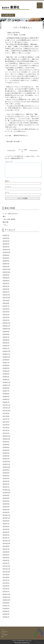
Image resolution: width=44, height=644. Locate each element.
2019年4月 (6, 371)
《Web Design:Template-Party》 (22, 643)
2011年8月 (6, 577)
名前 (7, 181)
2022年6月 (6, 281)
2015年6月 (6, 473)
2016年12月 (6, 436)
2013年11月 (6, 518)
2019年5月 (6, 368)
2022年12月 (6, 269)
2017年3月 (6, 431)
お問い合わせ (9, 15)
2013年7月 (6, 524)
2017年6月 (6, 422)
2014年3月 (6, 510)
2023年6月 (6, 258)
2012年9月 (6, 546)
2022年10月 (6, 272)
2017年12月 (6, 405)
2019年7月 (6, 363)
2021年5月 (6, 312)
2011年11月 (6, 569)
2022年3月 (6, 289)
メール (8, 187)
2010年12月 (6, 594)
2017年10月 (6, 411)
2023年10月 (6, 252)
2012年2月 (6, 561)
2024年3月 (6, 244)
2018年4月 (6, 397)
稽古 (18, 216)
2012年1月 (6, 563)
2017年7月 (6, 419)
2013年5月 (6, 529)
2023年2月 (6, 267)
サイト (7, 192)
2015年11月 (6, 464)
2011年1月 (6, 592)
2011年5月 (6, 583)
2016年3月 (6, 453)
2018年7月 (6, 391)
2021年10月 (6, 298)
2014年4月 (6, 507)
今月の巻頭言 (5, 635)
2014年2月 (6, 512)
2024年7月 (6, 236)
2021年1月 (6, 320)
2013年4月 (6, 532)
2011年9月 (6, 575)
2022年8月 (6, 278)
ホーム (3, 630)
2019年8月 (6, 360)
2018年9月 (6, 388)
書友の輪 (6, 222)
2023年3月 (6, 264)
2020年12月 (6, 323)
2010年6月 (6, 609)
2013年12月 (6, 515)
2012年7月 (6, 549)
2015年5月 (6, 476)
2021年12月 (6, 295)
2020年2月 (6, 346)
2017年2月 (6, 433)
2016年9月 (6, 442)
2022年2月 (6, 292)
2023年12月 (6, 250)
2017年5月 (6, 425)
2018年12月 (6, 382)
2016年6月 (6, 447)
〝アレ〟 (6, 225)
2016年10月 (6, 439)
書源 (3, 636)
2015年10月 (6, 467)
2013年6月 (6, 527)
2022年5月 (6, 284)
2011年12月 (6, 566)
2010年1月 (6, 617)
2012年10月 (6, 544)
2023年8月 (6, 255)
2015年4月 (6, 479)
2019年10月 (6, 357)
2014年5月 (6, 504)
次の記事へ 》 (18, 142)
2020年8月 (6, 334)
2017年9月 (6, 414)
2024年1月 (6, 247)
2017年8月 (6, 416)
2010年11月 (6, 597)
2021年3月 (6, 315)
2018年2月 (6, 399)
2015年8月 (6, 470)
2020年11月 (6, 326)
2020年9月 (6, 332)
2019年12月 (6, 351)
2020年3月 (6, 343)
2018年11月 (6, 385)
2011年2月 (6, 589)
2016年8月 (6, 445)
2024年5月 (6, 238)
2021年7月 (6, 306)
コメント (9, 162)
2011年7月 (6, 580)
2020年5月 (6, 340)
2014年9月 (6, 496)
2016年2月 (6, 456)
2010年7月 (6, 606)
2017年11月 (6, 408)
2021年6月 (6, 309)
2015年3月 (6, 481)
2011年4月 (6, 586)
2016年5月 (6, 450)
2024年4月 (6, 241)
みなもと (4, 633)
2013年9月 (6, 521)
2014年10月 (6, 493)
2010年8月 (6, 603)
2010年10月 (6, 600)
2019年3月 (6, 374)
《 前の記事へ (9, 142)
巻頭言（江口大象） (20, 35)
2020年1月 (6, 349)
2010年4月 (6, 611)
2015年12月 (6, 462)
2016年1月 (6, 459)
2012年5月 (6, 555)
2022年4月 (6, 286)
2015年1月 (6, 487)
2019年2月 (6, 377)
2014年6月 (6, 501)
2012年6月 (6, 552)
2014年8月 (6, 498)
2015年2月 (6, 484)
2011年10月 (6, 572)
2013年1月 (6, 538)
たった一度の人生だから (10, 214)
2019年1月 (6, 380)
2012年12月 (6, 541)
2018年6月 (6, 394)
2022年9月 (6, 275)
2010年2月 (6, 614)
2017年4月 (6, 428)
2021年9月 (6, 301)
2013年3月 (6, 535)
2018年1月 (6, 402)
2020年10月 (6, 329)
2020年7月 (6, 337)
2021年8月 (6, 303)
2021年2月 (6, 317)
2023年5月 (6, 261)
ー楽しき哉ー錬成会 (9, 219)
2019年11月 (6, 354)
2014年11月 (6, 490)
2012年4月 (6, 558)
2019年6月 (6, 366)
